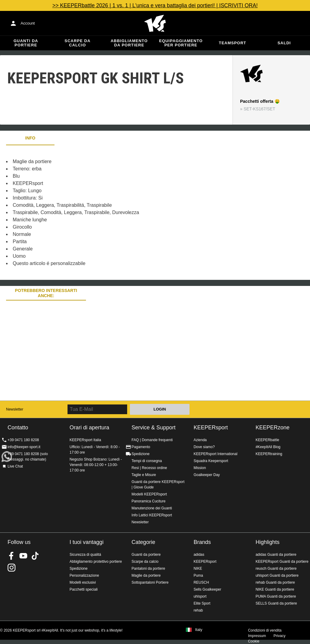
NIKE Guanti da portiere (275, 589)
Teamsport (233, 43)
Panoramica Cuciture (149, 501)
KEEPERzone (272, 428)
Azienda (200, 440)
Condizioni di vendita (265, 630)
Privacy (280, 636)
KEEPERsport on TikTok (35, 556)
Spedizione (141, 454)
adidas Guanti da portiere (276, 555)
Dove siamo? (204, 447)
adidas (199, 555)
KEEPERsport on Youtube (23, 556)
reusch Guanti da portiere (276, 569)
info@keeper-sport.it (24, 447)
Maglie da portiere (146, 575)
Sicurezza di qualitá (85, 555)
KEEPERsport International (215, 454)
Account (28, 23)
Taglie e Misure (144, 475)
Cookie (254, 641)
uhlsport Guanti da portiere (277, 575)
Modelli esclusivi (83, 582)
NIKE (198, 569)
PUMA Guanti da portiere (276, 596)
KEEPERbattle (267, 440)
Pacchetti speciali (84, 589)
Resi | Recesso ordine (149, 468)
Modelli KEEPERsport (149, 494)
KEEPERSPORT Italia (155, 23)
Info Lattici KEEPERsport (152, 515)
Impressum (257, 636)
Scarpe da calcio (77, 43)
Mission (200, 468)
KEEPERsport (211, 428)
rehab (198, 610)
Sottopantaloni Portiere (150, 582)
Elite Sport (202, 603)
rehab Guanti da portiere (275, 582)
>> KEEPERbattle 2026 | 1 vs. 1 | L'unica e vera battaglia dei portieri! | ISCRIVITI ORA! (155, 5)
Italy (199, 630)
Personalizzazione (84, 575)
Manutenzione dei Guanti (152, 508)
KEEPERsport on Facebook (12, 556)
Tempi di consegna (147, 461)
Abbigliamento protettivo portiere (96, 562)
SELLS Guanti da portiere (276, 603)
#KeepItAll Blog (268, 447)
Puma (198, 575)
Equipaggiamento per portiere (181, 43)
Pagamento (141, 447)
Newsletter (15, 409)
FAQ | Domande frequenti (152, 440)
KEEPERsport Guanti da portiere (282, 562)
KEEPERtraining (269, 454)
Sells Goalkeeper (207, 589)
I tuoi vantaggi (87, 542)
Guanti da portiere (26, 43)
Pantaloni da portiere (148, 569)
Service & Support (154, 428)
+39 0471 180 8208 (23, 440)
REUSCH (201, 582)
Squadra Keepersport (211, 461)
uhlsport (200, 596)
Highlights (267, 542)
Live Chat (15, 466)
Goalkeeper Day (207, 475)
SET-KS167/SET (259, 109)
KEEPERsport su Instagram (12, 568)
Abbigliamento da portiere (129, 43)
